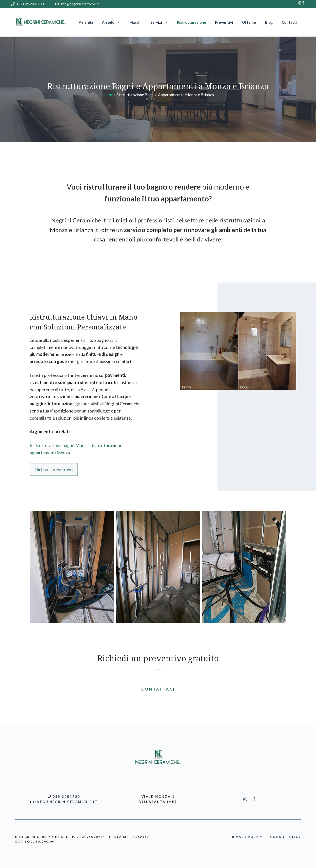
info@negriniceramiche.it (80, 4)
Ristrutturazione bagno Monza (59, 445)
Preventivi (224, 22)
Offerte (249, 22)
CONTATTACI (158, 689)
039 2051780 (66, 797)
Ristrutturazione (192, 22)
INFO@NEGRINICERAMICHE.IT (66, 802)
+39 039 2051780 (30, 4)
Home (108, 95)
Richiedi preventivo (54, 469)
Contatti (289, 22)
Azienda (86, 22)
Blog (269, 22)
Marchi (135, 22)
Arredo (113, 22)
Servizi (161, 22)
